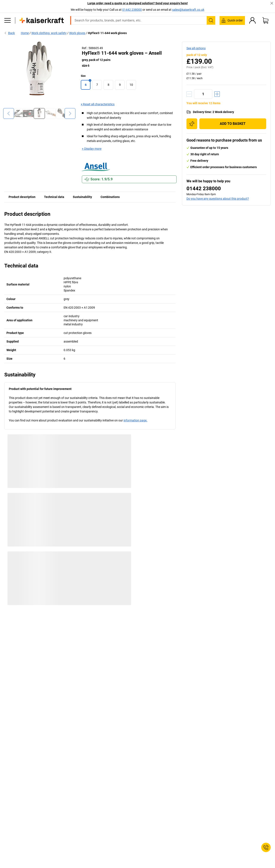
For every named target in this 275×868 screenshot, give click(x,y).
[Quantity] (203, 94)
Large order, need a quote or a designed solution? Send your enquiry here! (138, 3)
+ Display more (92, 149)
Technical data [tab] (54, 197)
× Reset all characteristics (98, 104)
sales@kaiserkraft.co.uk (188, 10)
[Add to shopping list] (192, 124)
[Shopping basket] (265, 20)
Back (10, 33)
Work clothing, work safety (49, 33)
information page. (135, 420)
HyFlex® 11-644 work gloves (107, 33)
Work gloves (77, 33)
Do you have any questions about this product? (218, 199)
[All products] (8, 20)
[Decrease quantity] (189, 94)
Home (25, 33)
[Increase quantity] (217, 94)
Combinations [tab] (110, 197)
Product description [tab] (22, 197)
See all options (196, 48)
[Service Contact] (266, 847)
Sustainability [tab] (82, 197)
